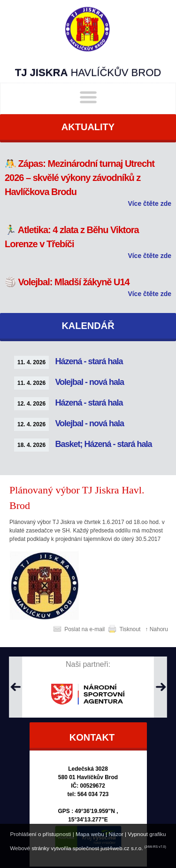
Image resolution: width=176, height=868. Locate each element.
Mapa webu (90, 834)
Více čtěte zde (149, 203)
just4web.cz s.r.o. (122, 848)
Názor (116, 834)
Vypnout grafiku (147, 834)
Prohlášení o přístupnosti (40, 834)
